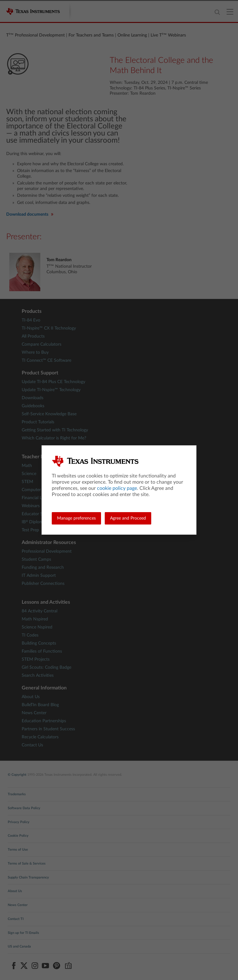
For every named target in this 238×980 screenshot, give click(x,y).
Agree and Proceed (128, 518)
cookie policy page (117, 488)
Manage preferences (76, 518)
